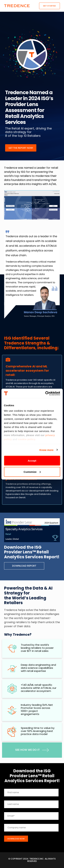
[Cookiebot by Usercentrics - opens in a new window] (46, 393)
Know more (47, 450)
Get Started (49, 6)
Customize (32, 472)
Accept (32, 461)
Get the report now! (21, 148)
